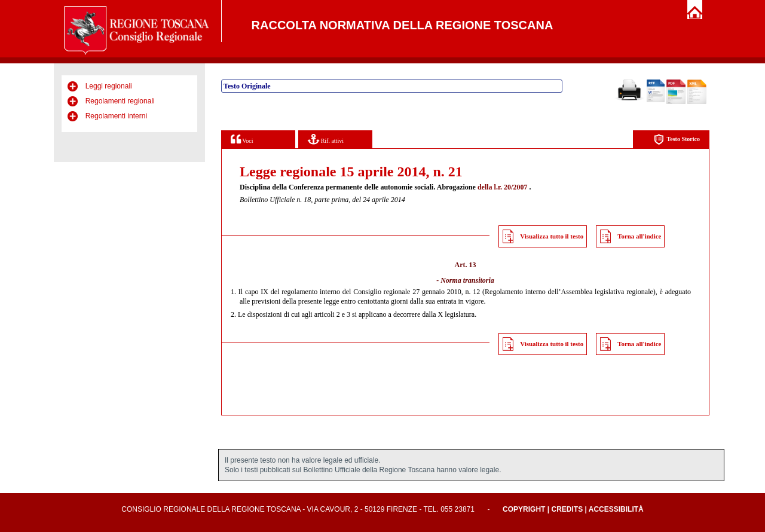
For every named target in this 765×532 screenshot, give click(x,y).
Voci (242, 139)
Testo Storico (677, 140)
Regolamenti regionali (120, 101)
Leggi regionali (109, 86)
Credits (567, 509)
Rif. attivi (326, 139)
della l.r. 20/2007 (503, 187)
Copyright (524, 509)
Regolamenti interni (116, 116)
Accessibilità (616, 509)
